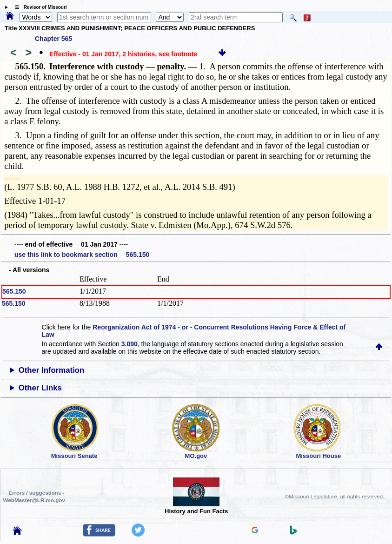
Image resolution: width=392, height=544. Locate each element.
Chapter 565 (53, 39)
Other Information (52, 370)
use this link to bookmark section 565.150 (82, 255)
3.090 (130, 344)
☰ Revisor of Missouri (39, 7)
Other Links (40, 388)
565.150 (14, 291)
